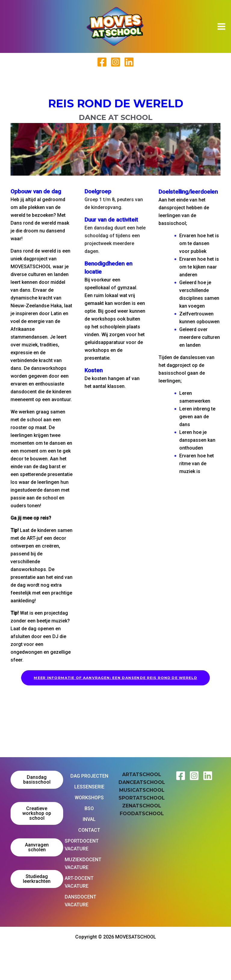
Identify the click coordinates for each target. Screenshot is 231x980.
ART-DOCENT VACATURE (79, 882)
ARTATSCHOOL (142, 774)
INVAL (89, 819)
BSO (89, 808)
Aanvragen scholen (37, 847)
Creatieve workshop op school (37, 813)
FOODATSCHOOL (142, 814)
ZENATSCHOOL (142, 806)
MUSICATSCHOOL (142, 790)
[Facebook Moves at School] (181, 776)
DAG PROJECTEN (89, 776)
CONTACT (89, 830)
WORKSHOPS (89, 798)
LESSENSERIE (89, 787)
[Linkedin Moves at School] (208, 776)
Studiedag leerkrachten (37, 879)
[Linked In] (129, 62)
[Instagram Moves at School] (194, 776)
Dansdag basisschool (37, 780)
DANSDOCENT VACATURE (80, 901)
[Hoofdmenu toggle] (221, 26)
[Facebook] (102, 62)
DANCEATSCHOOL (142, 782)
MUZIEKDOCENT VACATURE (83, 863)
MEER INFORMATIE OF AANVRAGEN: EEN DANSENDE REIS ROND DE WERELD (116, 677)
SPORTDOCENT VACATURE (82, 845)
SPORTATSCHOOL (142, 798)
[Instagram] (115, 62)
